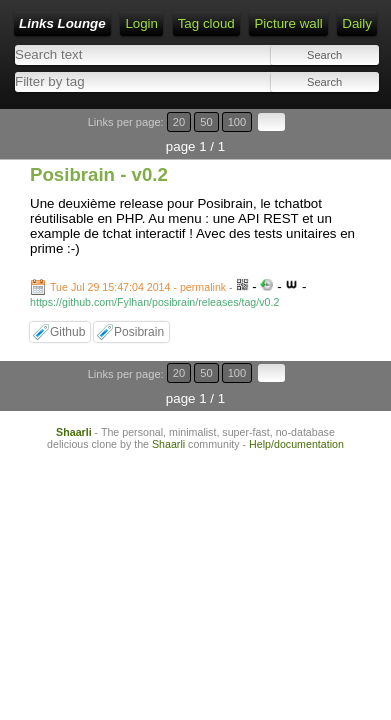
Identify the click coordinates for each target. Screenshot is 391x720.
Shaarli (74, 432)
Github (67, 332)
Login (141, 23)
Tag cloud (206, 23)
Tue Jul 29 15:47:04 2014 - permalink (138, 287)
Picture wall (288, 23)
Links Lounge (62, 23)
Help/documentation (296, 444)
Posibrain (139, 332)
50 (206, 122)
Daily (357, 23)
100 (237, 122)
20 (179, 122)
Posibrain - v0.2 (99, 174)
